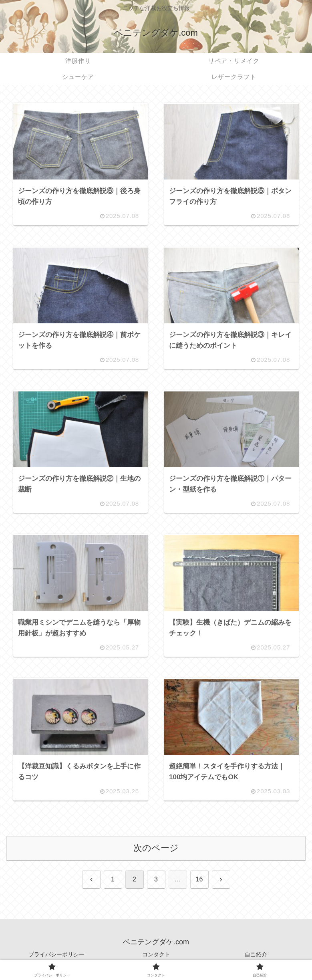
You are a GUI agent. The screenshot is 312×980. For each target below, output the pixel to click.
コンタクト (156, 954)
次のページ (156, 848)
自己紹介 (256, 954)
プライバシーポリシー (56, 954)
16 (199, 879)
